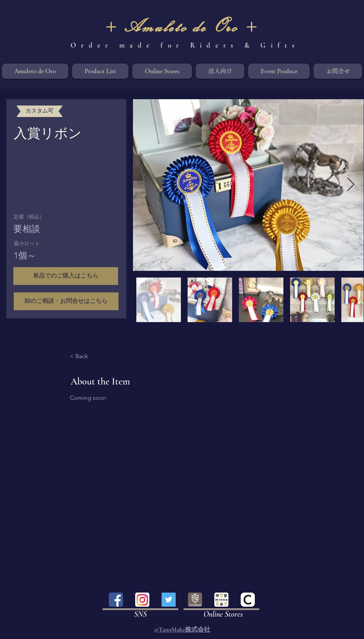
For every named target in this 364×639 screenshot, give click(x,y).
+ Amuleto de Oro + (182, 26)
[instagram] (142, 600)
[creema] (248, 600)
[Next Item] (351, 185)
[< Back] (90, 357)
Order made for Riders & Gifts (185, 45)
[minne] (221, 600)
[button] (66, 276)
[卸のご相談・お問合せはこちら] (66, 301)
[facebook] (116, 600)
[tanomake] (195, 600)
